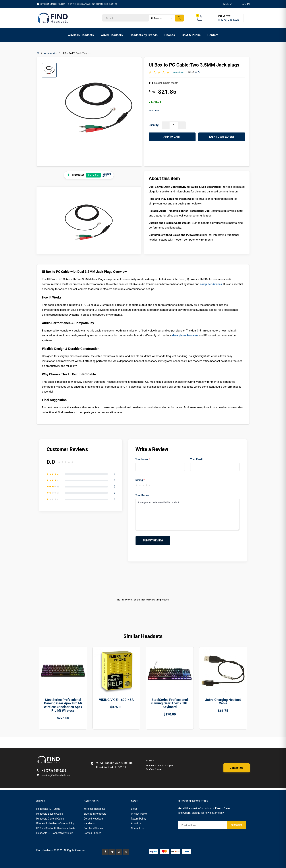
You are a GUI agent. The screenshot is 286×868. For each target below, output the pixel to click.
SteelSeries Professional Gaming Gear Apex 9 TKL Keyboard (170, 703)
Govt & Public (191, 35)
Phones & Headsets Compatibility (55, 823)
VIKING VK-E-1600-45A (116, 700)
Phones (170, 35)
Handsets (89, 823)
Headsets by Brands (144, 35)
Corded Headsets (94, 819)
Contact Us (237, 768)
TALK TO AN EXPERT (222, 137)
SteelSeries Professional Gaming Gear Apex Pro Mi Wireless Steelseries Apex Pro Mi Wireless (63, 705)
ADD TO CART (172, 137)
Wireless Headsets (81, 35)
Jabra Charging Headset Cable (223, 702)
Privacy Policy (139, 814)
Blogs (134, 809)
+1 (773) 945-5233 (51, 771)
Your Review (143, 495)
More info (154, 111)
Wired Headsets (112, 35)
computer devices (211, 284)
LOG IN (246, 4)
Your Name (143, 459)
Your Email (196, 459)
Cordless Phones (93, 828)
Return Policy (139, 819)
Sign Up (228, 4)
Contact (213, 35)
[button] (200, 18)
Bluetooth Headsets (95, 814)
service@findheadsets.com (51, 4)
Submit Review (153, 541)
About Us (136, 823)
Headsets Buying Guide (50, 814)
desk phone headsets (185, 336)
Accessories (51, 53)
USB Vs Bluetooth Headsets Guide (56, 828)
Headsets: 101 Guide (48, 809)
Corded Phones (92, 833)
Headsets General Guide (50, 819)
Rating (140, 480)
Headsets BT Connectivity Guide (55, 833)
